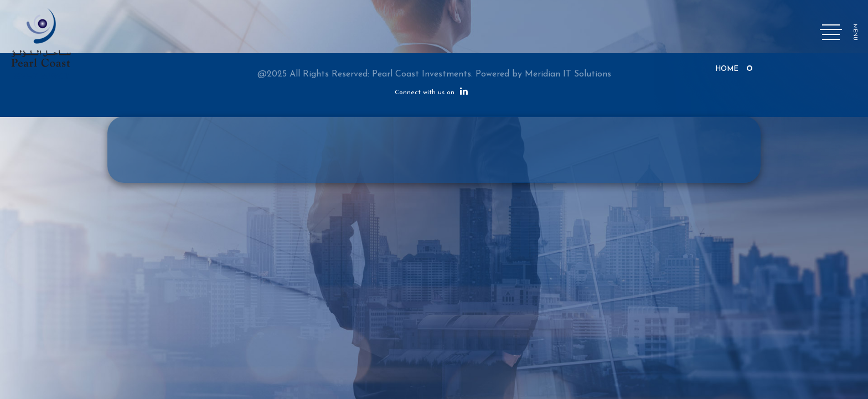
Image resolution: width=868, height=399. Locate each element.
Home (727, 69)
